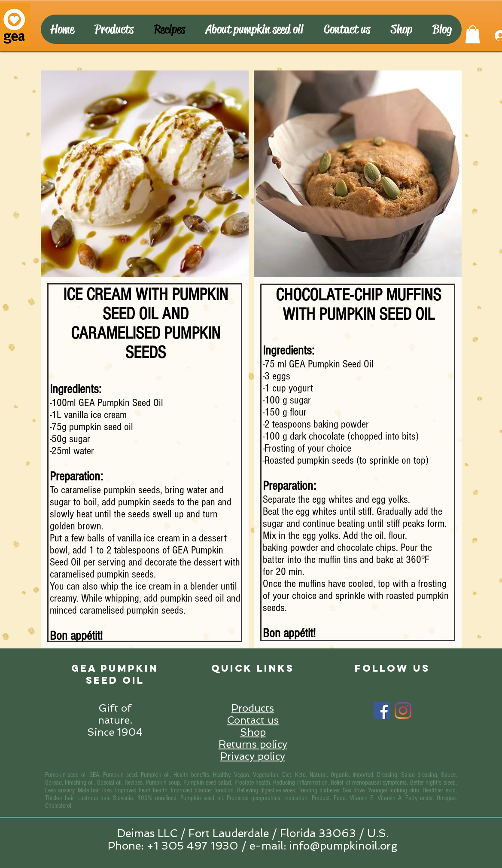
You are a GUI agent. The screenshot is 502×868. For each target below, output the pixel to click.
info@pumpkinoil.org (343, 846)
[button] (473, 34)
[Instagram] (403, 711)
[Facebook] (382, 711)
